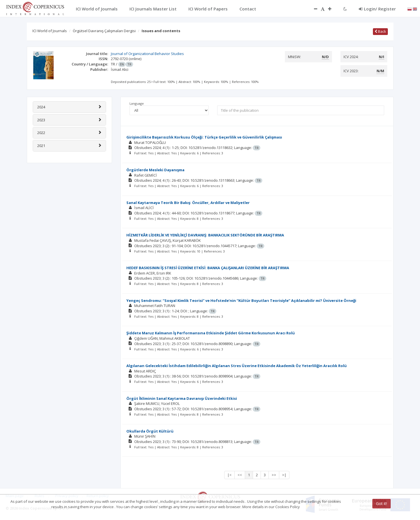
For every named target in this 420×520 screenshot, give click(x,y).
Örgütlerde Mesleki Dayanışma (155, 170)
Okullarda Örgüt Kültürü (150, 431)
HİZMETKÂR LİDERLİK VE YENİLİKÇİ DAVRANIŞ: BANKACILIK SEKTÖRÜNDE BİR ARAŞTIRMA (205, 235)
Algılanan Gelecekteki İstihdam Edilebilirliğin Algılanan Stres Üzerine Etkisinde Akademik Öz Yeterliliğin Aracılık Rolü (237, 366)
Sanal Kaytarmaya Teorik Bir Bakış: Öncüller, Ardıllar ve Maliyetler (188, 203)
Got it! (381, 503)
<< (240, 475)
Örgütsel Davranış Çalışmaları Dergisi (104, 31)
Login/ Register (377, 9)
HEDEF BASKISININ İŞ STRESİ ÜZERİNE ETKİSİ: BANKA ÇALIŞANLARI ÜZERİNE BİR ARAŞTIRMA (208, 268)
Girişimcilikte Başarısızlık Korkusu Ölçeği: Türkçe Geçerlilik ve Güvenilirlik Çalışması (204, 137)
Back (380, 31)
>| (284, 475)
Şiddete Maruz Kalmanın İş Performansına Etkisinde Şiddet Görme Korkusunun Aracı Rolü (211, 333)
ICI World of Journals (50, 31)
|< (229, 475)
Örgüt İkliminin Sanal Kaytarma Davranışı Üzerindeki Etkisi (182, 398)
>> (274, 475)
